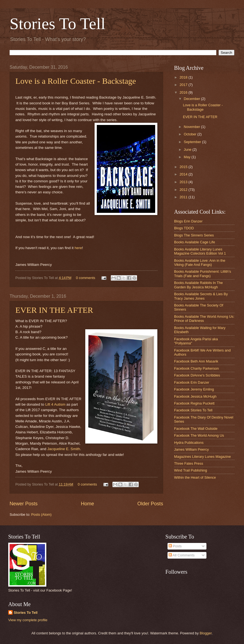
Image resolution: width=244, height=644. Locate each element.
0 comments (86, 278)
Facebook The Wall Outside (196, 429)
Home (87, 504)
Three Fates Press (189, 463)
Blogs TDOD (184, 228)
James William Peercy (191, 449)
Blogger (206, 633)
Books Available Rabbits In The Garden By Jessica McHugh (198, 285)
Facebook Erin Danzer (192, 382)
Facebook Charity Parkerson (196, 368)
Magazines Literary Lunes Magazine (202, 457)
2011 (184, 197)
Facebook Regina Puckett (194, 403)
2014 (184, 174)
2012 (184, 190)
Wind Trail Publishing (191, 470)
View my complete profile (28, 620)
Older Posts (150, 504)
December (192, 99)
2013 (184, 182)
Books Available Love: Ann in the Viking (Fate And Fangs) (200, 263)
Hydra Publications (189, 443)
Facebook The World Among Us (199, 435)
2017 (184, 85)
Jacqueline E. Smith (63, 449)
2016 (184, 92)
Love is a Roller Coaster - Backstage (76, 81)
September (193, 142)
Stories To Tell (57, 24)
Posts (175, 546)
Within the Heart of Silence (195, 477)
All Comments (182, 555)
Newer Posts (24, 504)
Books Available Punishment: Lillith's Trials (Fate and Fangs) (203, 274)
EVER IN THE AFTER (54, 310)
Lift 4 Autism (55, 404)
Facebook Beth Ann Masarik (196, 361)
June (188, 150)
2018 (184, 77)
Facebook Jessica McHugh (195, 396)
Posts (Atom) (41, 515)
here (78, 248)
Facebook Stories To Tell (193, 410)
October (190, 134)
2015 (184, 167)
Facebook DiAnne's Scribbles (197, 375)
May (188, 157)
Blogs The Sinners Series (194, 235)
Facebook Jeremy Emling (194, 389)
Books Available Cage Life (195, 242)
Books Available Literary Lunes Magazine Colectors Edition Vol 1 (200, 251)
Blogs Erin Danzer (188, 221)
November (192, 127)
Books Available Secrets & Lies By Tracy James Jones (201, 296)
